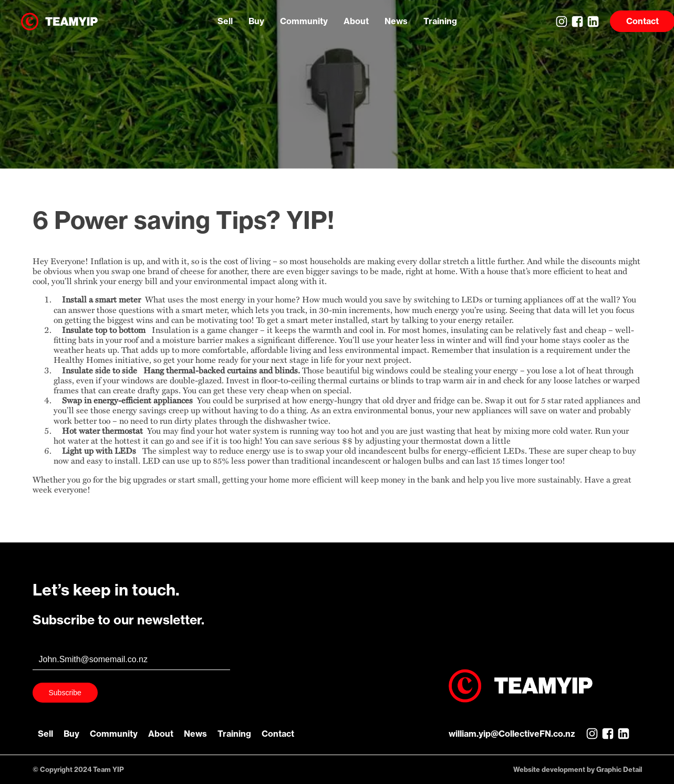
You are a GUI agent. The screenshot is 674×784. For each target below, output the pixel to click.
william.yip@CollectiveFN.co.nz (512, 734)
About (356, 21)
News (396, 21)
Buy (256, 21)
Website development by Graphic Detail (578, 770)
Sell (225, 21)
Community (304, 21)
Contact (278, 734)
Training (440, 21)
